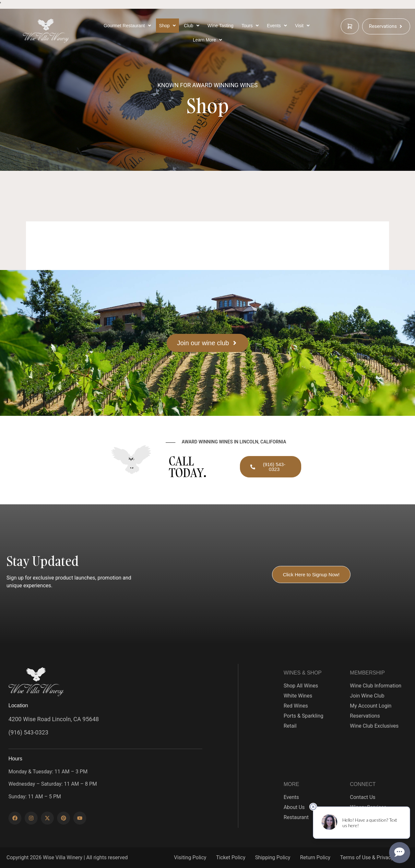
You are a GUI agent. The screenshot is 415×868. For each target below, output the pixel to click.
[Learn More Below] (208, 40)
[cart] (350, 26)
